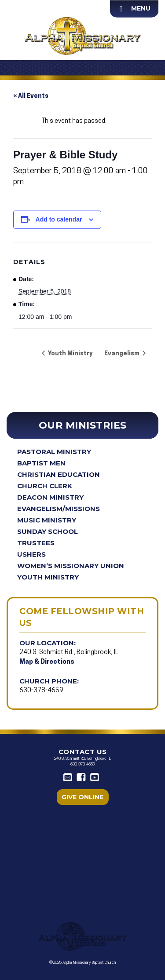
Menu (141, 8)
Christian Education (59, 474)
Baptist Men (41, 463)
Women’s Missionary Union (71, 566)
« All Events (31, 96)
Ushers (31, 554)
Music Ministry (47, 520)
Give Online (82, 797)
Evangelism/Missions (59, 509)
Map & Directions (47, 662)
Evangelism (123, 354)
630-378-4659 (41, 691)
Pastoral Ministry (54, 452)
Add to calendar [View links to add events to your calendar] (59, 219)
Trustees (36, 543)
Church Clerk (45, 486)
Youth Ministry (48, 577)
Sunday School (48, 531)
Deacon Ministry (50, 497)
